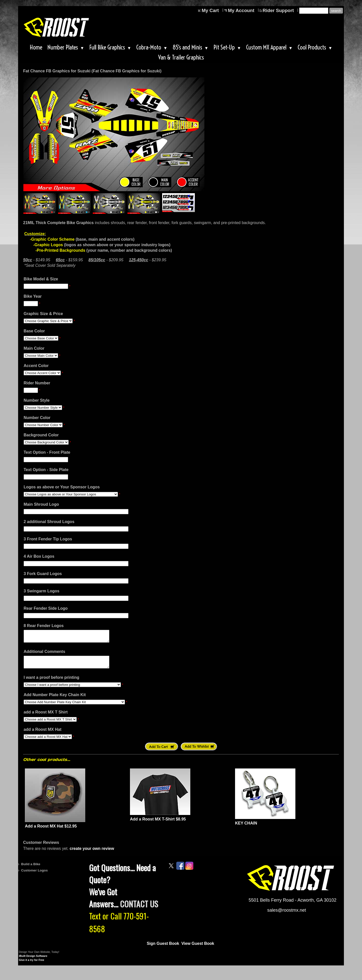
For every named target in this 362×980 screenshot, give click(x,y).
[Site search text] (314, 11)
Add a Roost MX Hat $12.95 (51, 831)
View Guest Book (198, 948)
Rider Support (278, 10)
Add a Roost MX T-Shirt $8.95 (158, 824)
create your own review (92, 853)
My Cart (210, 10)
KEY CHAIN (246, 828)
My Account (241, 10)
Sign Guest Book (163, 948)
